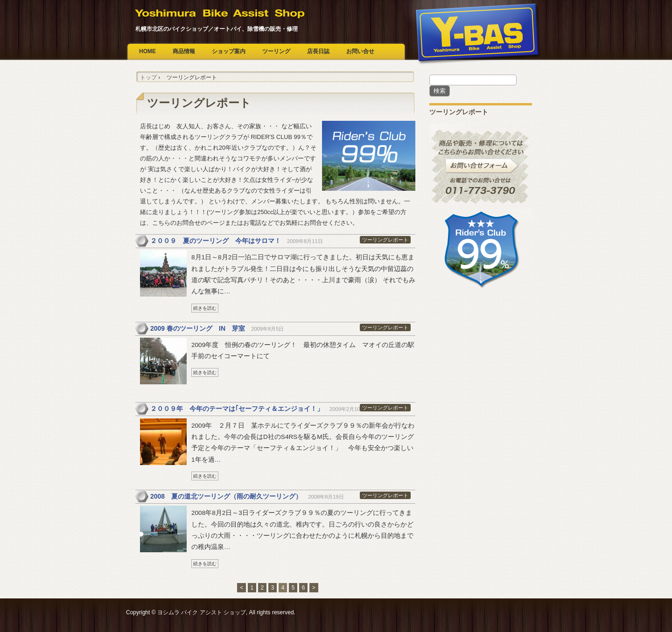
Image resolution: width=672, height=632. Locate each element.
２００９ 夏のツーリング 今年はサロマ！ (216, 241)
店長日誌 (318, 51)
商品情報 (184, 51)
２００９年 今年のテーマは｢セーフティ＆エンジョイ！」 (237, 409)
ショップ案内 (229, 51)
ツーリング (276, 51)
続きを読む (205, 308)
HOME (147, 51)
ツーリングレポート (385, 240)
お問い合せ (360, 51)
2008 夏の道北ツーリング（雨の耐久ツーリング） (226, 496)
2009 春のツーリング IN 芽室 (198, 328)
